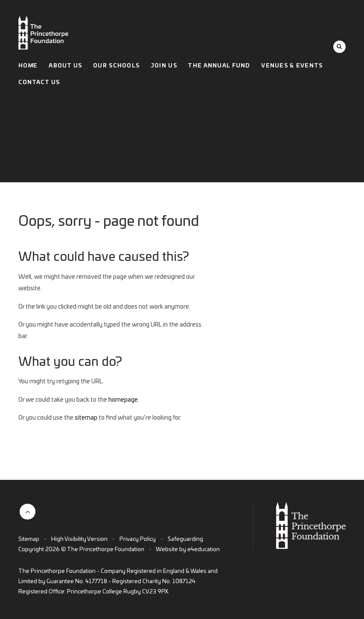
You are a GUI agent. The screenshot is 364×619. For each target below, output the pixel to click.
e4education (204, 550)
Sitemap (29, 539)
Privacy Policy (138, 539)
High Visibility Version (79, 539)
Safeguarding (185, 539)
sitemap (86, 418)
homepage (123, 400)
